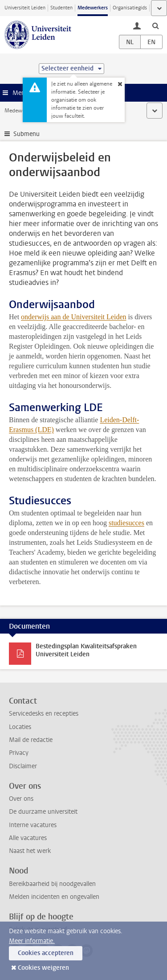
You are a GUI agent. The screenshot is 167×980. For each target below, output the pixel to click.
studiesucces (126, 523)
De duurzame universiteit (43, 812)
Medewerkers (93, 8)
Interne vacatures (33, 825)
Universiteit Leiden (25, 8)
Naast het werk (30, 851)
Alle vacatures (28, 838)
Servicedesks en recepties (44, 714)
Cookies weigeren (43, 968)
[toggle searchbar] (155, 25)
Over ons (21, 799)
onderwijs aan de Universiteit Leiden (73, 317)
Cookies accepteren (46, 953)
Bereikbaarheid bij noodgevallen (52, 884)
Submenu (26, 134)
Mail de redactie (31, 740)
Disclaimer (23, 766)
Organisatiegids (130, 8)
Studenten (61, 8)
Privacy (19, 753)
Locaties (20, 727)
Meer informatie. (32, 941)
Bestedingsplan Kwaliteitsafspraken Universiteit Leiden (86, 650)
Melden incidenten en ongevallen (54, 897)
